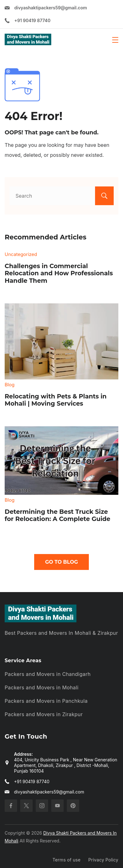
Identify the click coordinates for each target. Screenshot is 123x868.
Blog (10, 385)
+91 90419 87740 (32, 20)
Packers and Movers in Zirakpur (44, 714)
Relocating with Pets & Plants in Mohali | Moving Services (56, 400)
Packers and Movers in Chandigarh (48, 674)
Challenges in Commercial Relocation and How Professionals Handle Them (59, 273)
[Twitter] (26, 806)
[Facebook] (11, 806)
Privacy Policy (103, 860)
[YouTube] (57, 806)
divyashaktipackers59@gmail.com (51, 8)
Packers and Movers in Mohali (42, 687)
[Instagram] (42, 806)
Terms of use (66, 860)
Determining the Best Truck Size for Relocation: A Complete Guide (57, 515)
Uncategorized (21, 254)
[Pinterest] (73, 806)
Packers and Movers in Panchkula (46, 701)
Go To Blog (61, 562)
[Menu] (115, 40)
